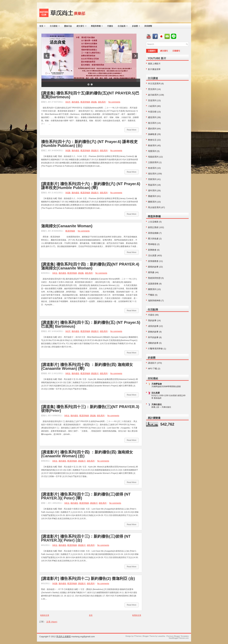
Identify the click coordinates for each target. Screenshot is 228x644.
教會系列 (152, 145)
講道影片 (95, 151)
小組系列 (152, 106)
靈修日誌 (68, 26)
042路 (68, 151)
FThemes (138, 636)
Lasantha (161, 636)
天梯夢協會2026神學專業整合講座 (166, 386)
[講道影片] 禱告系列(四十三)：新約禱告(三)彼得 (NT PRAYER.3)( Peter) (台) (86, 538)
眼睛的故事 (153, 267)
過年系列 (152, 191)
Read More (132, 130)
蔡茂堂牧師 (85, 102)
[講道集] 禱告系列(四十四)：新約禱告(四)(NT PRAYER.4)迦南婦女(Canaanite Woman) (90, 266)
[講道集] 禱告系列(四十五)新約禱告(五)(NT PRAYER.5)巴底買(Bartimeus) (90, 95)
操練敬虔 (152, 134)
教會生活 (152, 140)
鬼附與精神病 (154, 301)
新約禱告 (75, 102)
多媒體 (137, 25)
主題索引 (152, 51)
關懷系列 (152, 202)
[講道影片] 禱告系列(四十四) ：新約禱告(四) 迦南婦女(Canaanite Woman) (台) (87, 454)
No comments (114, 102)
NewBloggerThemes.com (179, 638)
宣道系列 (152, 100)
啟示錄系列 (153, 95)
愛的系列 (152, 129)
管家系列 (152, 179)
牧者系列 (152, 168)
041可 (68, 102)
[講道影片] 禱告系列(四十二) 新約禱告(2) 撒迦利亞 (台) (88, 579)
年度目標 (152, 112)
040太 (55, 273)
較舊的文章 (137, 615)
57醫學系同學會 (155, 349)
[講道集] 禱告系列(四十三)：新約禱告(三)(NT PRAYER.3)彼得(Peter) (90, 409)
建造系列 (152, 117)
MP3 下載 (153, 369)
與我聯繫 (148, 26)
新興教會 (152, 250)
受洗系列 (152, 89)
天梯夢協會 (157, 384)
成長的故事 (153, 326)
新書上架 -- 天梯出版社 (161, 407)
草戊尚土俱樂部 (64, 637)
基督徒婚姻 (153, 233)
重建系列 (152, 196)
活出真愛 (152, 255)
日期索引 (176, 51)
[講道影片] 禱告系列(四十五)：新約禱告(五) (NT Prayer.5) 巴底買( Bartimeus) (91, 324)
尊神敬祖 (152, 244)
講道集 (94, 102)
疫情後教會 (153, 261)
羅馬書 (151, 272)
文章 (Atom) (52, 622)
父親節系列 (153, 162)
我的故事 (152, 320)
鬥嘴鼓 (151, 295)
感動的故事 (153, 343)
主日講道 (56, 25)
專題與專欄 (98, 25)
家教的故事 (153, 332)
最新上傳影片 (154, 64)
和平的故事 (153, 337)
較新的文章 (45, 615)
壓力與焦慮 (153, 239)
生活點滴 (124, 25)
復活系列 (152, 123)
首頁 (43, 25)
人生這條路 (153, 222)
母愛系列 (152, 151)
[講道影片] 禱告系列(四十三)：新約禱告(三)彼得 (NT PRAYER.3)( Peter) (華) (86, 496)
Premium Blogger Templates (178, 636)
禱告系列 (102, 102)
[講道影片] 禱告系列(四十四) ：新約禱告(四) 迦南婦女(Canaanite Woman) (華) (87, 367)
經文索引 (83, 25)
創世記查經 (153, 227)
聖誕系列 (152, 185)
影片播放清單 (154, 69)
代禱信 (110, 26)
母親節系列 (153, 157)
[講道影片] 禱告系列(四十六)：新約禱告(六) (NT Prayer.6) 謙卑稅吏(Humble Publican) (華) (91, 186)
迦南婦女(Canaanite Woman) (67, 226)
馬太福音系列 (154, 207)
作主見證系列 (154, 84)
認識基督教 (153, 284)
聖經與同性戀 (154, 278)
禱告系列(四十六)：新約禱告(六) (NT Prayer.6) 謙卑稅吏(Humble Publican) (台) (89, 144)
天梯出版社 (157, 404)
